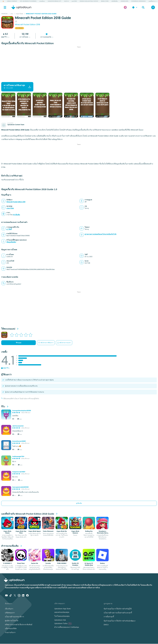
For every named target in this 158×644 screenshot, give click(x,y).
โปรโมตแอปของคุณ (62, 616)
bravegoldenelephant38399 (22, 411)
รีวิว (5, 37)
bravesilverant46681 (19, 441)
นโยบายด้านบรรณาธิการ (14, 617)
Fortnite (48, 563)
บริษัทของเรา (10, 613)
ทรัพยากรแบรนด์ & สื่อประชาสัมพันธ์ (19, 625)
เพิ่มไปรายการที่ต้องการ (46, 343)
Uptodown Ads (60, 620)
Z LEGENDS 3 (7, 563)
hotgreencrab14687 (19, 472)
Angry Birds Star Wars (21, 532)
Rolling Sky (89, 531)
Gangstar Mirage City (54, 1)
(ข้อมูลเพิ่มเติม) (11, 242)
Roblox (103, 563)
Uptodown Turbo (63, 623)
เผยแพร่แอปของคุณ (62, 612)
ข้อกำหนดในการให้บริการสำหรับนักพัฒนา (120, 621)
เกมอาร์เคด (10, 208)
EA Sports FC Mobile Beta (89, 564)
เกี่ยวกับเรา (9, 609)
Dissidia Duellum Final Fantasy (89, 1)
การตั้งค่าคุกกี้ (109, 617)
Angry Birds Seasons (75, 532)
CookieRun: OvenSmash (138, 1)
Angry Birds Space (35, 531)
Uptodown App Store (62, 609)
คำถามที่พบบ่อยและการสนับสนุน (67, 627)
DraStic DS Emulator (75, 564)
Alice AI (66, 1)
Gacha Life (35, 563)
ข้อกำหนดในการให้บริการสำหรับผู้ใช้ (118, 609)
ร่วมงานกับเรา (10, 632)
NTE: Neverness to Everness (28, 1)
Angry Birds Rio (62, 531)
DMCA (106, 625)
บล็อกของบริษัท (11, 628)
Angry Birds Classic (7, 532)
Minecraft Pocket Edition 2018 (27, 25)
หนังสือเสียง (115, 1)
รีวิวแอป (19, 343)
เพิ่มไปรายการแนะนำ (64, 343)
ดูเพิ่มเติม (79, 503)
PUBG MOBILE (62, 563)
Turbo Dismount (48, 531)
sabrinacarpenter (18, 426)
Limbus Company (12, 1)
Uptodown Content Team (16, 125)
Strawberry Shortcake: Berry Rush (102, 533)
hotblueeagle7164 (18, 456)
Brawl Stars (105, 1)
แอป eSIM (74, 1)
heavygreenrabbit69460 (20, 487)
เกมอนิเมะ (42, 1)
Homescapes (124, 1)
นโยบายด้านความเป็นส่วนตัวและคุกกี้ (118, 613)
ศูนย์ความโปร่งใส (12, 621)
